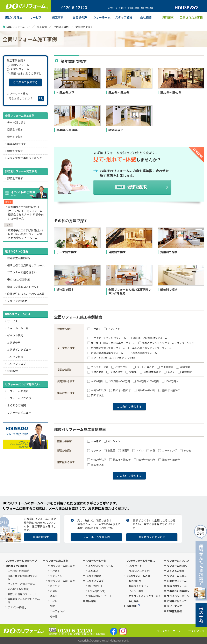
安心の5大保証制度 (19, 279)
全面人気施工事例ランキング (25, 158)
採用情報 (133, 606)
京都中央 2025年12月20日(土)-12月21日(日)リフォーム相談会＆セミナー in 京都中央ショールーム (26, 213)
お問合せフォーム (177, 581)
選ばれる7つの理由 (16, 251)
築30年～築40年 (145, 390)
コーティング (167, 450)
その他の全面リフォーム (142, 353)
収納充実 (183, 367)
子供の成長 (95, 372)
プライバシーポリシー (179, 596)
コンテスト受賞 (98, 367)
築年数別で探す (17, 144)
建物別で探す (15, 151)
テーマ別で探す (17, 122)
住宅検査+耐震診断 (19, 258)
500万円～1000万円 (146, 381)
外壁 (151, 450)
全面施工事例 (61, 27)
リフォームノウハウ (19, 398)
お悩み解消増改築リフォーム (105, 353)
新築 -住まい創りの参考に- (25, 73)
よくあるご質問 (17, 405)
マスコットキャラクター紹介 (145, 596)
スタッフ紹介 (15, 357)
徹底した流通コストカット (23, 287)
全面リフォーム (18, 65)
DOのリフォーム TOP (18, 27)
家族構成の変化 (150, 372)
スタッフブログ (17, 364)
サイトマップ (174, 606)
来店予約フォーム (177, 586)
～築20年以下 (97, 390)
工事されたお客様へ (178, 591)
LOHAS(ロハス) (97, 591)
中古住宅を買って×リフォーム (106, 348)
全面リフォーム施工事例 (20, 116)
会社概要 (13, 371)
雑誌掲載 (185, 372)
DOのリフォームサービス (141, 561)
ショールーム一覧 (18, 328)
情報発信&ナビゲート (100, 596)
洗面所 (124, 450)
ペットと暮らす (143, 367)
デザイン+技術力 (17, 301)
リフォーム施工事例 (57, 561)
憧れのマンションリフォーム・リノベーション (166, 343)
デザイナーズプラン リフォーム (107, 338)
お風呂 (109, 450)
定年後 (131, 372)
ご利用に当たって (177, 601)
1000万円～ (170, 381)
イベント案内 (15, 335)
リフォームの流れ (18, 391)
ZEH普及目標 (174, 611)
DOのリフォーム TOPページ (21, 561)
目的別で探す (15, 129)
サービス (13, 321)
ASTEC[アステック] (139, 571)
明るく (169, 372)
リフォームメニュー (19, 412)
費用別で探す (15, 137)
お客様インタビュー (19, 349)
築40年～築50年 (169, 390)
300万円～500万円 (118, 381)
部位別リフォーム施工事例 (21, 171)
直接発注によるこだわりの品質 (26, 294)
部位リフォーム (18, 69)
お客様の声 (14, 342)
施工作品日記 (96, 586)
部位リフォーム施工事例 (62, 581)
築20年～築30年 (120, 390)
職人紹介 (91, 601)
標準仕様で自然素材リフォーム (26, 265)
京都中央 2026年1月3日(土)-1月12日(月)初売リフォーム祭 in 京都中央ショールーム (25, 234)
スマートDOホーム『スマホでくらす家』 (112, 358)
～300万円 (95, 381)
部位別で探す (15, 178)
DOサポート (135, 566)
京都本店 (93, 571)
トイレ (138, 450)
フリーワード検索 (17, 94)
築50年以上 (95, 395)
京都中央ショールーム (101, 566)
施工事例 (42, 27)
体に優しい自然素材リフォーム (148, 338)
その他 (185, 450)
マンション (112, 329)
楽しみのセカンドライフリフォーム (150, 348)
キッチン (94, 450)
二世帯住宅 (165, 367)
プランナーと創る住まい (22, 272)
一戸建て (94, 329)
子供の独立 (114, 372)
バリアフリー (121, 367)
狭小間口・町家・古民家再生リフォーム (111, 343)
